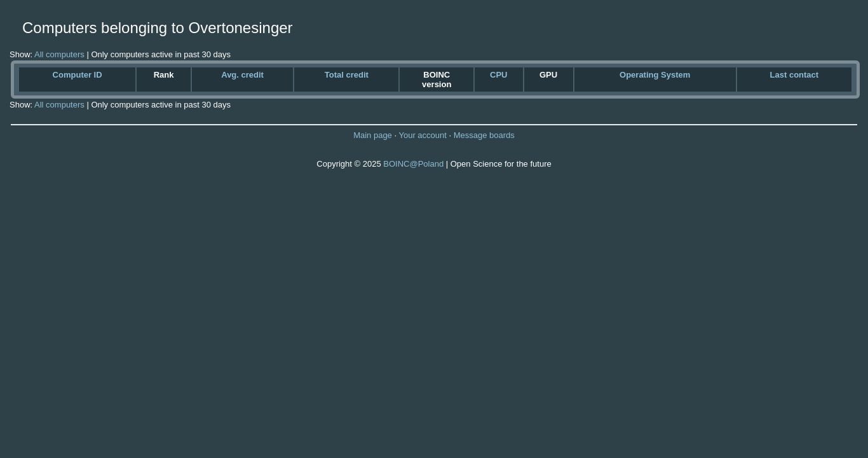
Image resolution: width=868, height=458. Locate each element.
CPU (498, 75)
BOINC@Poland (413, 164)
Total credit (347, 75)
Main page (373, 135)
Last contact (795, 75)
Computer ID (78, 75)
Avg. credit (242, 75)
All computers (59, 54)
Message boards (484, 135)
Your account (422, 135)
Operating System (655, 75)
